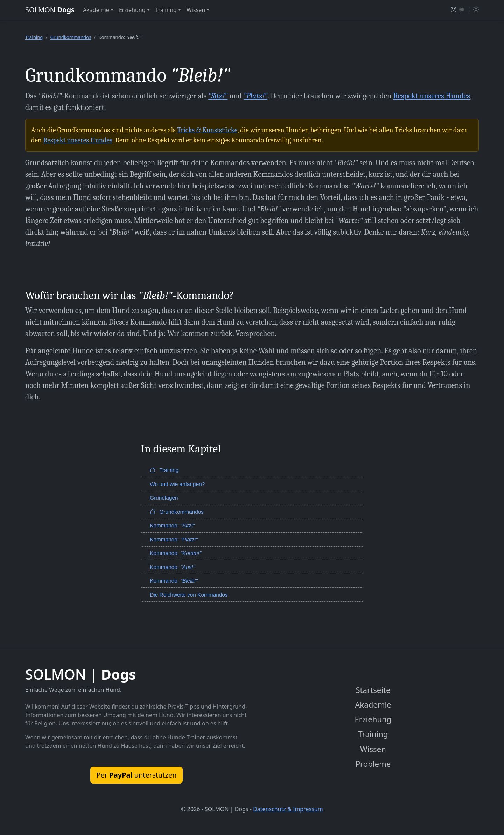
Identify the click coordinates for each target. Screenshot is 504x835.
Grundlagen (164, 498)
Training (34, 37)
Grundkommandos (71, 37)
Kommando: (172, 525)
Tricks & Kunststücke (207, 130)
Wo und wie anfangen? (177, 484)
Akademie (373, 705)
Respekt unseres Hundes (432, 96)
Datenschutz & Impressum (288, 810)
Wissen (373, 749)
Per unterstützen (136, 775)
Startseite (373, 690)
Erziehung (373, 720)
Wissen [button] (196, 10)
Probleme (373, 764)
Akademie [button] (96, 10)
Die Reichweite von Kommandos (189, 595)
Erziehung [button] (132, 10)
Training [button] (166, 10)
